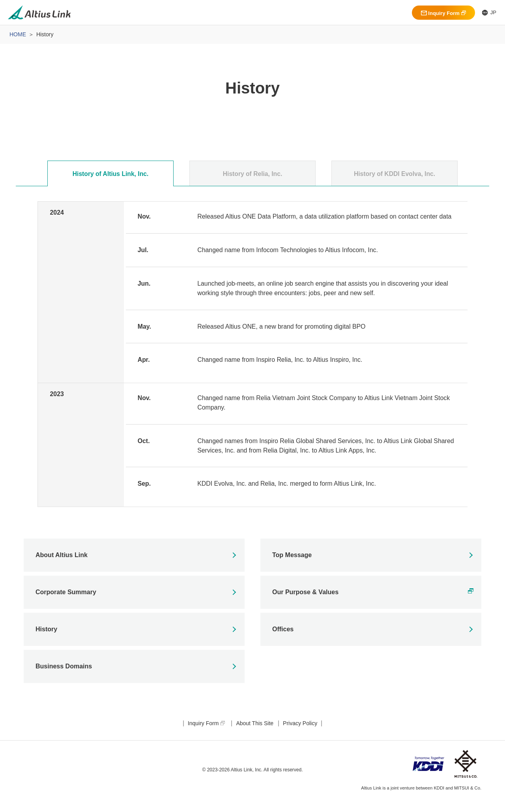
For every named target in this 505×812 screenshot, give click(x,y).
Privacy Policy (300, 735)
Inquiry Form (440, 13)
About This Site (255, 735)
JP (489, 12)
